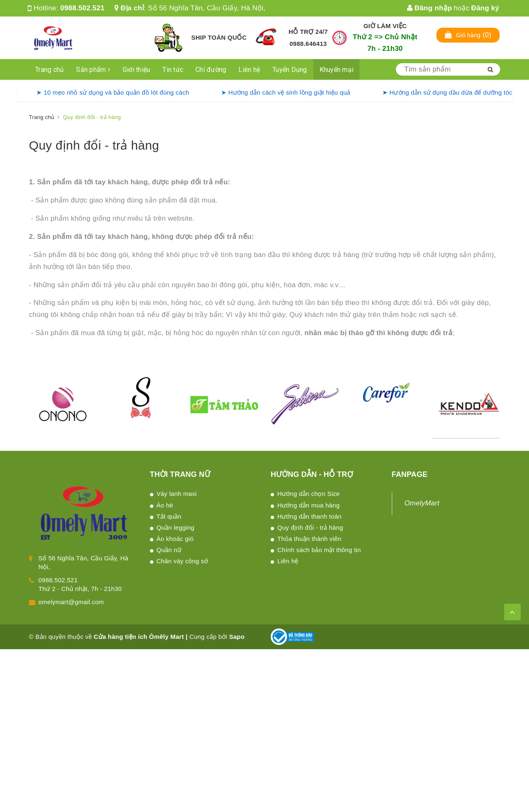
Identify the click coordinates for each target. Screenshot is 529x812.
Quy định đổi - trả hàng (94, 145)
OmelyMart (422, 503)
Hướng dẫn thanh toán (309, 516)
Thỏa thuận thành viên (309, 539)
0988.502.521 (82, 8)
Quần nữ (169, 550)
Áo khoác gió (175, 539)
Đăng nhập (430, 8)
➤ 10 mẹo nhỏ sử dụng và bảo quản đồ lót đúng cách (113, 92)
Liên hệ (249, 70)
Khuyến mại (337, 70)
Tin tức (173, 70)
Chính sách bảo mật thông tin (319, 550)
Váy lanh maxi (177, 494)
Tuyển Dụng (290, 70)
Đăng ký (485, 8)
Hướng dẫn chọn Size (309, 494)
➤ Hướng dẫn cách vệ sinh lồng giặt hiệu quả (286, 92)
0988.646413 (308, 44)
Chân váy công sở (182, 561)
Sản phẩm (93, 70)
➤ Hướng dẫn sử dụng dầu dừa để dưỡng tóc (447, 92)
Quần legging (176, 527)
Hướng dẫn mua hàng (309, 505)
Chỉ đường (211, 70)
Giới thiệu (137, 70)
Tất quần (169, 516)
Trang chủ (49, 70)
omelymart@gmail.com (71, 602)
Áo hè (165, 505)
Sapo (237, 637)
